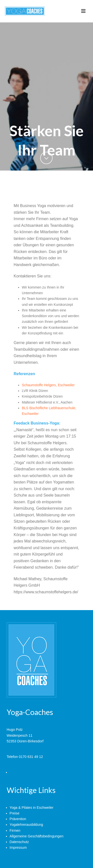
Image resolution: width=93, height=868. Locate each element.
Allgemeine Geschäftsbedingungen (37, 836)
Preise (15, 813)
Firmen (15, 830)
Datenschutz (19, 842)
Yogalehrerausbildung (26, 825)
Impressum (18, 848)
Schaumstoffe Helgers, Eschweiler (48, 385)
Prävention (18, 819)
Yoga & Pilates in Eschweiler (32, 808)
